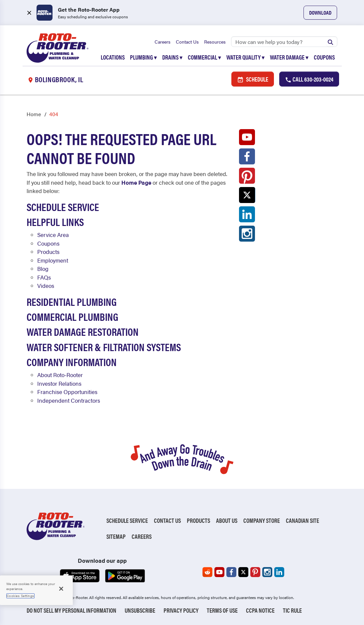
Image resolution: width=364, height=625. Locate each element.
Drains (172, 57)
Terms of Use (222, 610)
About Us (227, 520)
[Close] (61, 589)
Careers (163, 42)
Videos (46, 286)
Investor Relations (59, 383)
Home (34, 114)
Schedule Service (63, 207)
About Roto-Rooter (60, 375)
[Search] (284, 42)
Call (309, 79)
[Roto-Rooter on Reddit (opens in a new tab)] (207, 572)
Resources (215, 42)
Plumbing (143, 57)
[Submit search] (330, 42)
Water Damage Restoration (83, 331)
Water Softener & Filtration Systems (104, 347)
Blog (43, 269)
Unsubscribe (140, 610)
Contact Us (187, 42)
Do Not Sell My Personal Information (71, 610)
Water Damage (289, 57)
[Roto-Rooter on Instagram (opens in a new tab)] (247, 235)
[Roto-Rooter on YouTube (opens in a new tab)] (247, 139)
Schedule (253, 79)
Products (48, 252)
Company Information (72, 362)
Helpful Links (55, 222)
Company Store (262, 520)
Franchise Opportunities (67, 392)
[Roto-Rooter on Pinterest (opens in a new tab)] (247, 177)
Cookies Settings (20, 596)
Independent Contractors (69, 400)
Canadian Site (303, 520)
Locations (113, 57)
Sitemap (116, 536)
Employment (53, 260)
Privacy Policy (181, 610)
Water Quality (245, 57)
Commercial (204, 57)
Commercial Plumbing (72, 316)
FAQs (44, 277)
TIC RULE (292, 610)
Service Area (53, 235)
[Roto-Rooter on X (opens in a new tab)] (247, 197)
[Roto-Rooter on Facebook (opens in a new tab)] (247, 158)
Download (320, 12)
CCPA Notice (260, 610)
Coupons (324, 57)
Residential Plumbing (72, 302)
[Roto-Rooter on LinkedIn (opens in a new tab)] (247, 216)
